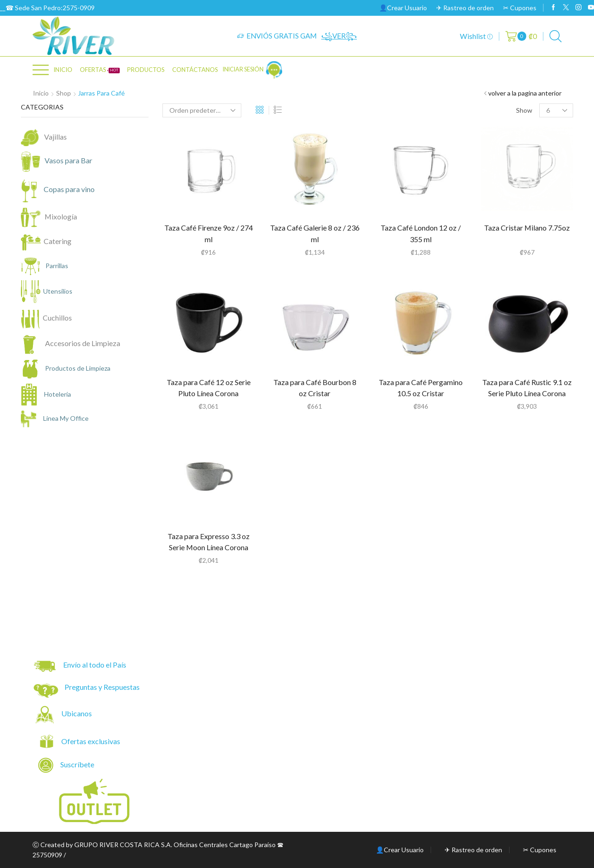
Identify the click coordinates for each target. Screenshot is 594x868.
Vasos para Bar (62, 162)
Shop (64, 93)
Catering (58, 241)
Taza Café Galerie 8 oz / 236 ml (315, 233)
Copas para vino (63, 190)
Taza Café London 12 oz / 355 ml (421, 233)
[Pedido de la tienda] (202, 110)
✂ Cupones (520, 8)
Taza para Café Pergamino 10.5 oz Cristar (421, 388)
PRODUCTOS (146, 70)
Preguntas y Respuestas (102, 687)
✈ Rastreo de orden (465, 8)
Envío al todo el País (80, 666)
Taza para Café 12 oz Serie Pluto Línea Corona (209, 388)
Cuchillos (57, 318)
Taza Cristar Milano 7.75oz (527, 228)
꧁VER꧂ (339, 36)
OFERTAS (100, 70)
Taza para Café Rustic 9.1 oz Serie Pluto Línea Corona (527, 388)
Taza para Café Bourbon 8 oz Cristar (315, 388)
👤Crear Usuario (403, 8)
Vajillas (55, 137)
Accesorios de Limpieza (83, 343)
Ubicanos (77, 713)
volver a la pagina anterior (525, 93)
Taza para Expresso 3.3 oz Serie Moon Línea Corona (209, 542)
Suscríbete (67, 765)
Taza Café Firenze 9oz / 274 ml (209, 233)
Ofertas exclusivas (91, 741)
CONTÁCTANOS (195, 70)
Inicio (63, 70)
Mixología (59, 216)
